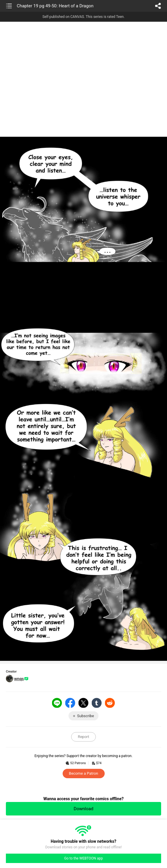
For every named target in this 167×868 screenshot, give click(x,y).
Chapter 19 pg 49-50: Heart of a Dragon (55, 6)
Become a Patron (83, 773)
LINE (57, 703)
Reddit (110, 703)
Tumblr (97, 703)
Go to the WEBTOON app (83, 858)
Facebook (70, 703)
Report (84, 737)
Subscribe (85, 716)
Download (84, 809)
